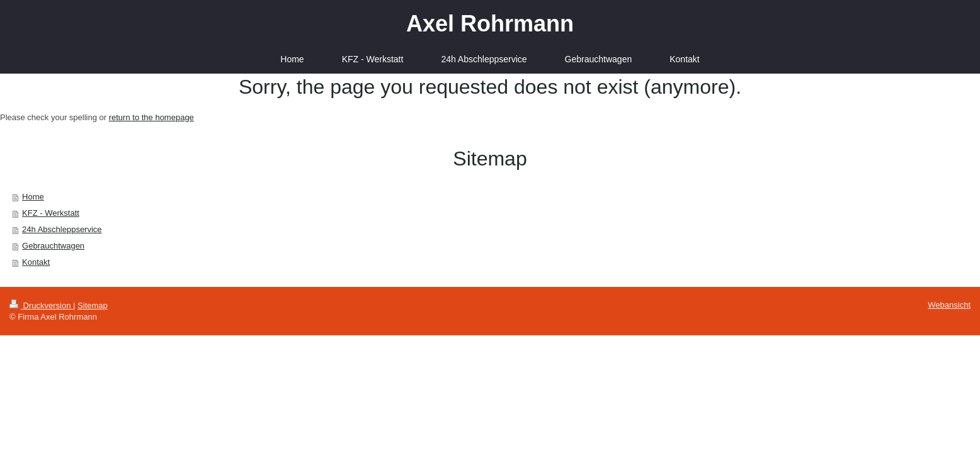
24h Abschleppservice (62, 229)
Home (33, 197)
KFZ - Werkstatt (51, 213)
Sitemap (93, 305)
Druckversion (41, 305)
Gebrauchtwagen (53, 246)
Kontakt (36, 262)
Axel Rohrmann (490, 24)
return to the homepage (151, 117)
